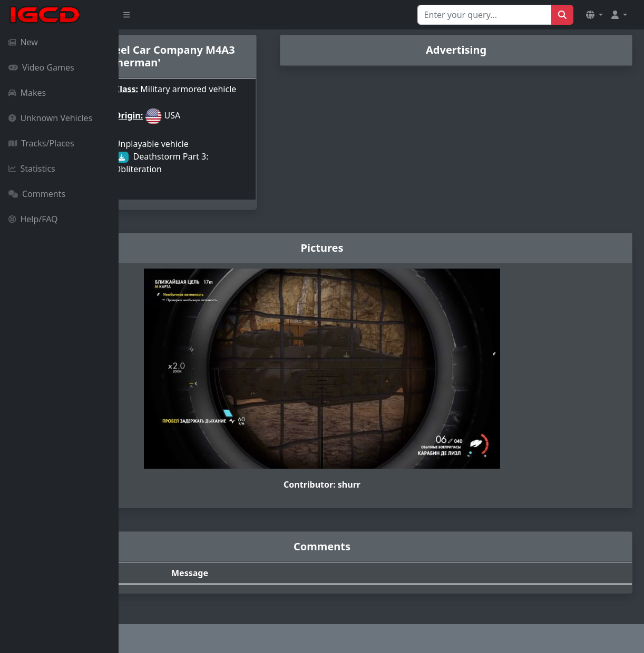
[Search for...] (485, 15)
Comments (37, 194)
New (23, 42)
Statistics (32, 169)
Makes (27, 93)
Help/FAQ (33, 219)
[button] (594, 15)
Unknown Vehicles (50, 118)
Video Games (41, 67)
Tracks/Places (41, 143)
